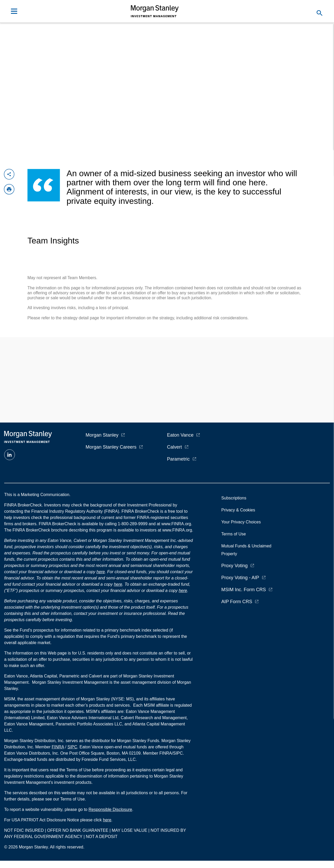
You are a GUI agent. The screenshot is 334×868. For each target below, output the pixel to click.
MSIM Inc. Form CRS (244, 590)
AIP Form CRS (237, 602)
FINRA (58, 747)
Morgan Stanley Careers (111, 447)
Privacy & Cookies (238, 510)
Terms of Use (234, 534)
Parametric (178, 459)
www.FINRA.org (177, 530)
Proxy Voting (235, 566)
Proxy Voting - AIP (240, 578)
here (101, 572)
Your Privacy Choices (242, 522)
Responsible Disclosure (110, 809)
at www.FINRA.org (174, 524)
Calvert (175, 447)
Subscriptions (234, 498)
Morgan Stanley (102, 435)
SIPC (72, 747)
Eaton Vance (180, 435)
